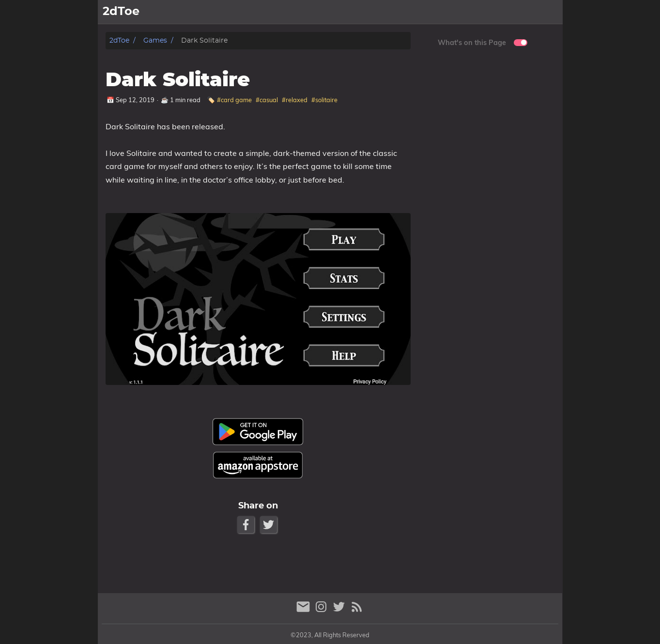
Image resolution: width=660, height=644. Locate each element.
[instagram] (322, 611)
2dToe (119, 40)
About (546, 12)
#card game (234, 100)
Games (442, 12)
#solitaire (324, 100)
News (475, 12)
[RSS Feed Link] (357, 611)
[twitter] (340, 611)
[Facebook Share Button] (247, 525)
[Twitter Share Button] (269, 525)
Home (408, 12)
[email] (304, 611)
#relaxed (295, 100)
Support (510, 12)
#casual (267, 100)
